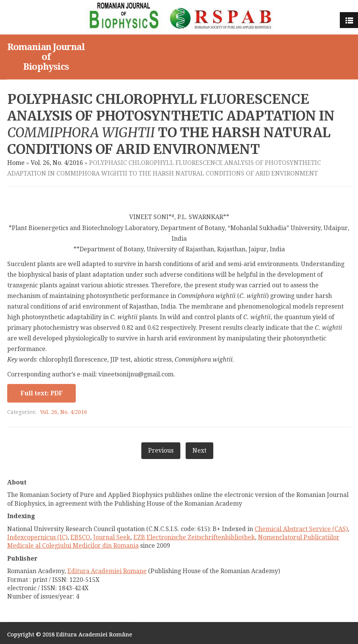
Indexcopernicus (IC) (37, 537)
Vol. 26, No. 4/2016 (57, 163)
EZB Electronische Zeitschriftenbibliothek (194, 537)
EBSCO (80, 537)
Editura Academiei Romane (107, 571)
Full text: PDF (41, 393)
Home (16, 163)
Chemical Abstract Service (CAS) (301, 529)
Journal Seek (112, 537)
